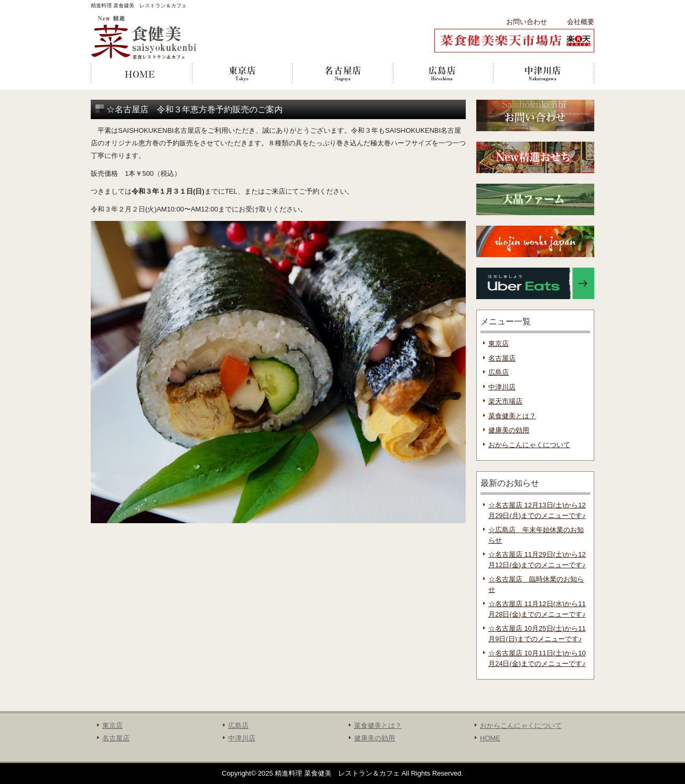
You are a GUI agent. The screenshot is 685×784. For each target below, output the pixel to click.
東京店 (242, 73)
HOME (141, 73)
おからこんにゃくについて (529, 445)
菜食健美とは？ (512, 416)
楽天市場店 (505, 401)
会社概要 (581, 22)
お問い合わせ (527, 22)
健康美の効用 (509, 430)
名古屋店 (342, 73)
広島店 (443, 73)
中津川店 (544, 73)
